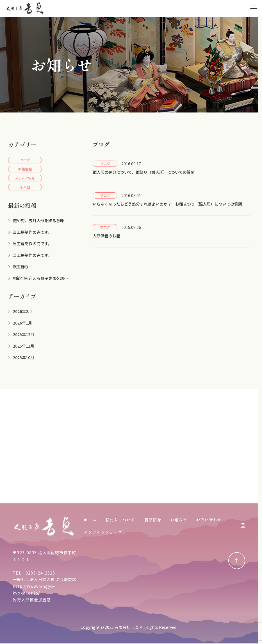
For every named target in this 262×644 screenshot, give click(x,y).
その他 (25, 187)
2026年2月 (22, 311)
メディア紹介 (25, 178)
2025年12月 (24, 334)
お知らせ (179, 520)
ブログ (25, 160)
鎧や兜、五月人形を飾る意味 (38, 220)
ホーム (90, 520)
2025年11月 (24, 346)
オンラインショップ (103, 532)
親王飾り (21, 267)
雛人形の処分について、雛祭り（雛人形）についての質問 (144, 172)
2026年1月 (22, 323)
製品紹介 (153, 520)
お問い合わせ (209, 520)
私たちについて (120, 520)
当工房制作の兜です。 (32, 232)
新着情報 (25, 169)
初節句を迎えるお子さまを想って (38, 278)
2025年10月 (24, 357)
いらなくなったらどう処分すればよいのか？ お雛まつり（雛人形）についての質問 (167, 204)
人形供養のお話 (106, 236)
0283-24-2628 (40, 573)
